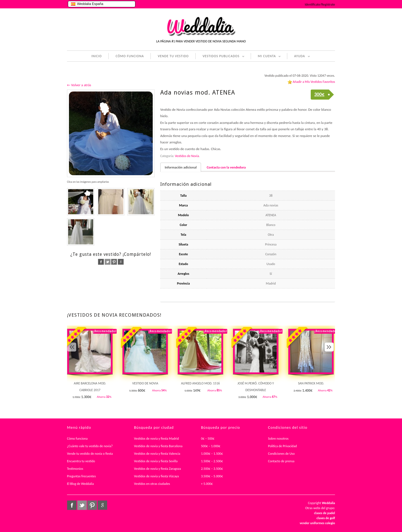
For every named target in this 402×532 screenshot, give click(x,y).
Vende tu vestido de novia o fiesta (90, 454)
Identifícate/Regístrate (320, 4)
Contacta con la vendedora (226, 167)
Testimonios (75, 469)
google (121, 262)
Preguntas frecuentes (81, 476)
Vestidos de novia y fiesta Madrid (156, 439)
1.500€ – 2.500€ (212, 461)
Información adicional (181, 167)
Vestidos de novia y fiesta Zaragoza (157, 469)
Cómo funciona (77, 439)
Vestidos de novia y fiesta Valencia (157, 454)
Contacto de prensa (281, 461)
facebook (101, 262)
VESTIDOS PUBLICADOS (220, 57)
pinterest (114, 262)
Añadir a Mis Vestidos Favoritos (314, 82)
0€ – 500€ (208, 439)
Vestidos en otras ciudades (152, 484)
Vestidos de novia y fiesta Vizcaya (156, 476)
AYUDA (299, 57)
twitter (108, 262)
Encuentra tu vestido (81, 461)
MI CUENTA (266, 57)
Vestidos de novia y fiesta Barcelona (158, 446)
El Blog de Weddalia (80, 484)
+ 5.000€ (207, 484)
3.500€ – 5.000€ (212, 476)
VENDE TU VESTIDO (173, 56)
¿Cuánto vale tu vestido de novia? (90, 446)
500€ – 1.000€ (211, 446)
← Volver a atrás (79, 85)
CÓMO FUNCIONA (130, 56)
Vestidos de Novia (187, 156)
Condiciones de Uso (281, 454)
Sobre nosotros (278, 439)
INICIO (96, 56)
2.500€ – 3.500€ (212, 469)
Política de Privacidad (282, 446)
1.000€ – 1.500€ (212, 454)
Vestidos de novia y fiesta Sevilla (156, 461)
